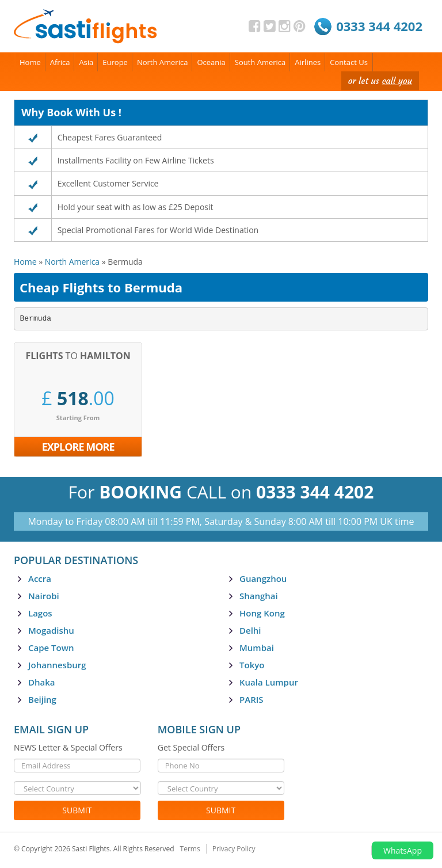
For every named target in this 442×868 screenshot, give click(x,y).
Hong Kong (262, 613)
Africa (60, 62)
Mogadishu (51, 630)
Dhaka (42, 682)
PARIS (252, 699)
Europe (115, 62)
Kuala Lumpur (269, 682)
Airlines (308, 62)
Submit (77, 810)
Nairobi (44, 596)
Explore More (78, 447)
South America (260, 62)
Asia (86, 62)
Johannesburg (57, 665)
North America (163, 62)
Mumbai (257, 648)
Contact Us (349, 62)
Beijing (42, 699)
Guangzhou (263, 578)
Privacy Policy (234, 849)
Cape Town (51, 648)
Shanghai (259, 596)
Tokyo (252, 665)
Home (30, 62)
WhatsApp (403, 850)
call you (397, 81)
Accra (40, 578)
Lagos (40, 613)
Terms (190, 849)
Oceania (211, 62)
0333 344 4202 (379, 26)
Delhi (250, 630)
